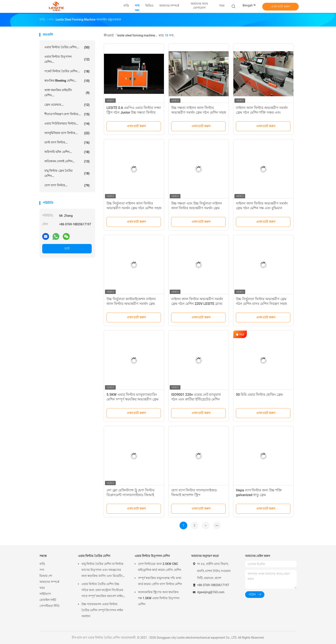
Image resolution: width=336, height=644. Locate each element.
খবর (42, 588)
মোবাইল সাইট (48, 600)
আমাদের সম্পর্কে (49, 582)
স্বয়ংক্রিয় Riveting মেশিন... (67, 81)
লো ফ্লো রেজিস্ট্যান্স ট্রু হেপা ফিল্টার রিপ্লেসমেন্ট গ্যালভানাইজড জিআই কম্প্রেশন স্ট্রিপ (130, 495)
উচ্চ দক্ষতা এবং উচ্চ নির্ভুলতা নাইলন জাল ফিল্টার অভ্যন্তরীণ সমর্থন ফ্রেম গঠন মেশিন (197, 208)
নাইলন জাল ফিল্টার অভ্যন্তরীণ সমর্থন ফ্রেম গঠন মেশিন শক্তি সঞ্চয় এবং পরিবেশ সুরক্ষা (262, 112)
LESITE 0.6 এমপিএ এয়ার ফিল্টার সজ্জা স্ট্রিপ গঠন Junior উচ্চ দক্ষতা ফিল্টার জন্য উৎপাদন (134, 112)
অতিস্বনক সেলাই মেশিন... (67, 161)
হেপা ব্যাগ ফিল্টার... (67, 185)
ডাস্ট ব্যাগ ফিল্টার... (67, 143)
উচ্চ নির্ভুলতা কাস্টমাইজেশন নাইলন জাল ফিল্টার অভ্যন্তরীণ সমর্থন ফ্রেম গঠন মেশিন (131, 304)
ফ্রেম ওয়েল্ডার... (67, 105)
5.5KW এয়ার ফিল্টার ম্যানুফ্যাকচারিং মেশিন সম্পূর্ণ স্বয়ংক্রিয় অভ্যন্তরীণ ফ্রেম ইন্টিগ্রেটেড (133, 399)
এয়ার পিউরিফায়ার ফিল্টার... (67, 124)
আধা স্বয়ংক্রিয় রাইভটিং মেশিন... (67, 93)
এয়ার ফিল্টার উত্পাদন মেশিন (152, 556)
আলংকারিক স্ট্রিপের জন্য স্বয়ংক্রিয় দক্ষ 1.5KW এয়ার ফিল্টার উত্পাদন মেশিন (159, 598)
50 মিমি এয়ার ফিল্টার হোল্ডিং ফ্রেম (259, 395)
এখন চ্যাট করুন (280, 6)
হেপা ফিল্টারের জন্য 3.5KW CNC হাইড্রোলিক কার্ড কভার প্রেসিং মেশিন (160, 567)
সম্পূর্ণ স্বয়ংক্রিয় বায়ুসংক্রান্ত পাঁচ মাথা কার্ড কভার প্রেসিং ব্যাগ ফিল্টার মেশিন (160, 581)
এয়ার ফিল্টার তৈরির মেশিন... (67, 47)
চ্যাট (67, 248)
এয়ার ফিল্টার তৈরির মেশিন (94, 556)
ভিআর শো (46, 576)
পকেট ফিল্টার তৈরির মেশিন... (67, 71)
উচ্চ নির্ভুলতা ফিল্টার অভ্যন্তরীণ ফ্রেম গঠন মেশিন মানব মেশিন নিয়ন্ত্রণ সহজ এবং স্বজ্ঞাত (261, 304)
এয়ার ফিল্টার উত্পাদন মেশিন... (67, 59)
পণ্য (42, 570)
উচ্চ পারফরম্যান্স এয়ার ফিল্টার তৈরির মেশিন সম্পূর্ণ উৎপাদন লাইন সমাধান (102, 610)
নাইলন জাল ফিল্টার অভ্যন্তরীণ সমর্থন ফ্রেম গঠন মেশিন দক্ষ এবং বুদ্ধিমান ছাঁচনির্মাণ (262, 208)
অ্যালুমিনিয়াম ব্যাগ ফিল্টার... (67, 133)
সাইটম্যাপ (45, 594)
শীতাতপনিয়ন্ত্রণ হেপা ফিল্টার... (67, 114)
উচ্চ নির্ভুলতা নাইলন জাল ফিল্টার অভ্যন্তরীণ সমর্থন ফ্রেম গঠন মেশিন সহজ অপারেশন (134, 208)
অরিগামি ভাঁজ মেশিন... (67, 152)
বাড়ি (42, 564)
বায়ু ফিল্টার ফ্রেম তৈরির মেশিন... (67, 173)
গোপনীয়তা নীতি (49, 606)
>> (217, 525)
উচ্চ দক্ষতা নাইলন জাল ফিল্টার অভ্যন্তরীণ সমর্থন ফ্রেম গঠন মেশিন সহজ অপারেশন (199, 112)
